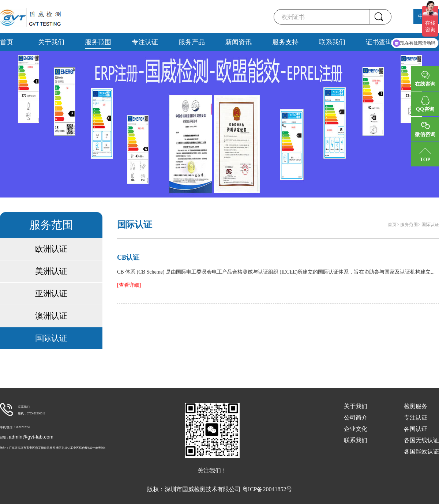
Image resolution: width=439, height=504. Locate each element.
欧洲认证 (51, 249)
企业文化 (356, 429)
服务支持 (285, 42)
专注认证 (145, 42)
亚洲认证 (51, 294)
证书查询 (379, 42)
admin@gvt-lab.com (31, 437)
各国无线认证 (421, 440)
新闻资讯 (239, 42)
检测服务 (416, 406)
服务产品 (192, 42)
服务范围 (98, 42)
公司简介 (356, 418)
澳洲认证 (51, 316)
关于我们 (51, 42)
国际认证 (51, 338)
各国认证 (416, 429)
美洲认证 (51, 271)
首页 (7, 42)
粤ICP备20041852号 (267, 489)
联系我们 (332, 42)
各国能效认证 (421, 452)
